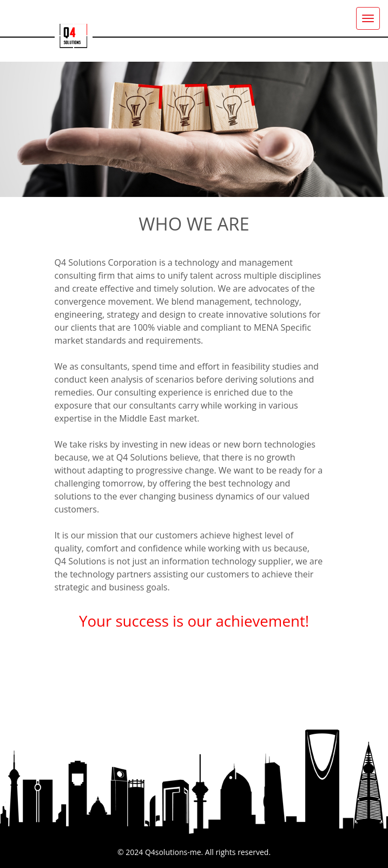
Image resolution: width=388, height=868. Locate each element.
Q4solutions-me (173, 852)
